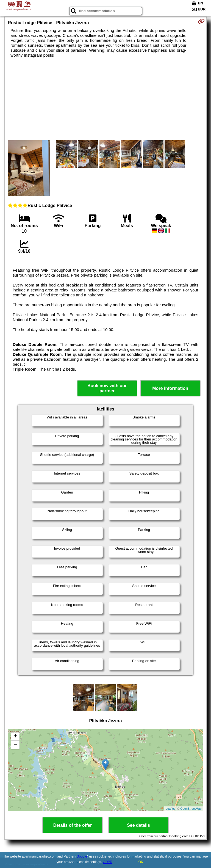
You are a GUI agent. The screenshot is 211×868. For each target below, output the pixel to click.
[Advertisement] (105, 99)
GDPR (108, 862)
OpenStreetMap (191, 809)
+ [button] (16, 737)
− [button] (16, 745)
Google (82, 856)
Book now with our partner (107, 388)
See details (138, 825)
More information (170, 388)
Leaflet (170, 809)
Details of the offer (73, 825)
